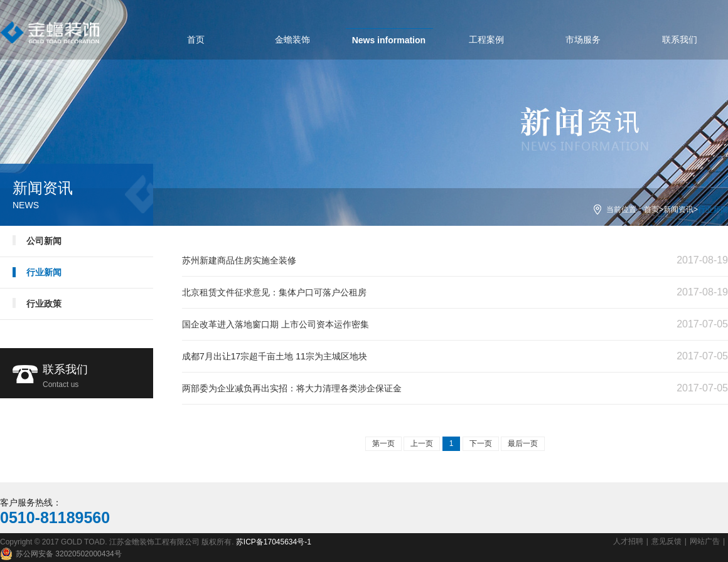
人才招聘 (628, 541)
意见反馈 (666, 541)
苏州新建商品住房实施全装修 (239, 260)
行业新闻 (44, 272)
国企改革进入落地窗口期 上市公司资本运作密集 (276, 324)
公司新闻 (44, 241)
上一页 (422, 443)
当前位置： (625, 209)
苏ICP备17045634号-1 (274, 542)
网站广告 (705, 541)
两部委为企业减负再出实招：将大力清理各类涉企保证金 (292, 388)
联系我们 (98, 378)
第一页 (383, 443)
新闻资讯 (678, 209)
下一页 (481, 443)
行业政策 (44, 304)
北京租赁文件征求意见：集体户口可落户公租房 (274, 292)
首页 (651, 209)
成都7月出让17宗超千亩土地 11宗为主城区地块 (275, 356)
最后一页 (523, 443)
